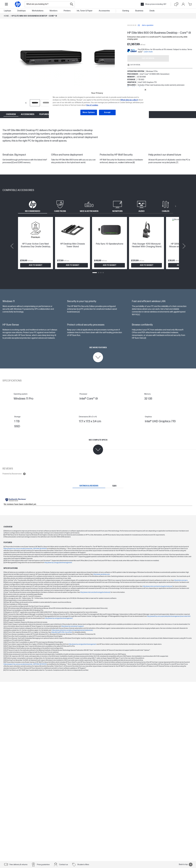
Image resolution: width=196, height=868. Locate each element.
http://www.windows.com (101, 574)
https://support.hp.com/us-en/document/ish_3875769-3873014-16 (25, 549)
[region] (99, 103)
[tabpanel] (98, 246)
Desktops (21, 11)
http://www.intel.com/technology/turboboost (158, 586)
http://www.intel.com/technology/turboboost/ (95, 592)
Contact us (64, 865)
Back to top (186, 865)
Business (139, 11)
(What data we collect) (129, 100)
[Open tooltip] (24, 474)
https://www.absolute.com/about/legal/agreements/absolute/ (72, 630)
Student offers (83, 865)
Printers (67, 11)
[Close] (145, 90)
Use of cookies (92, 105)
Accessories (104, 11)
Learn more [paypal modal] (148, 52)
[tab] (33, 206)
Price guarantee (43, 865)
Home (6, 16)
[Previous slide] (26, 103)
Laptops (7, 11)
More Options (89, 112)
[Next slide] (184, 246)
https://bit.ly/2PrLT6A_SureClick (62, 632)
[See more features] (98, 354)
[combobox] (47, 4)
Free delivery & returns (18, 865)
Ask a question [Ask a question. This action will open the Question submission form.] (148, 25)
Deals (152, 11)
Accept (107, 112)
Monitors (53, 11)
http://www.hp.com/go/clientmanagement (58, 563)
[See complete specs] (98, 447)
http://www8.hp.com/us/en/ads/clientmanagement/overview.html (169, 616)
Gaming (126, 11)
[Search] (72, 4)
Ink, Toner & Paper (85, 11)
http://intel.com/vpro (181, 580)
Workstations (38, 11)
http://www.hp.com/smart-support (73, 626)
